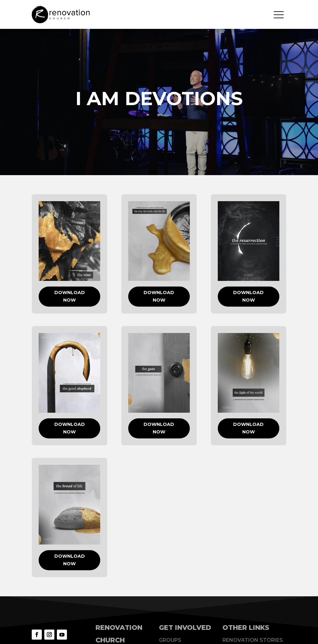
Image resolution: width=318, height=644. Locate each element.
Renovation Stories (253, 640)
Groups (170, 640)
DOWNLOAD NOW (70, 296)
